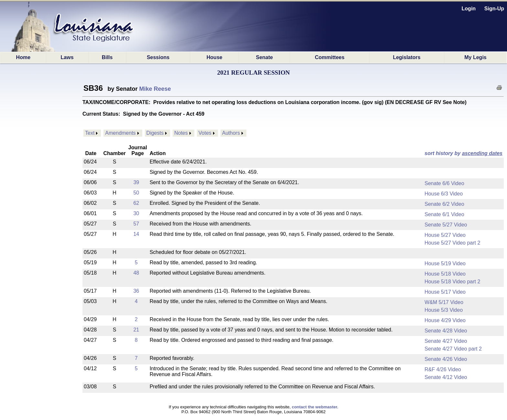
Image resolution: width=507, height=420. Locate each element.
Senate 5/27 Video (446, 225)
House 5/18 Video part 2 (452, 282)
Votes (205, 133)
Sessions (158, 57)
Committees (330, 57)
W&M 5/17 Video (444, 302)
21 (136, 330)
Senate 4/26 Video (446, 359)
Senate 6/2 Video (444, 204)
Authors (231, 133)
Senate (264, 57)
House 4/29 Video (445, 320)
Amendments (120, 133)
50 (136, 193)
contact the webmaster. (315, 407)
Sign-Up (494, 9)
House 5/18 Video (445, 274)
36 (136, 291)
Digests (155, 133)
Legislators (407, 57)
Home (23, 57)
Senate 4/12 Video (446, 377)
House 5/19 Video (445, 263)
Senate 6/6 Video (444, 183)
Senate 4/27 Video (446, 341)
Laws (67, 57)
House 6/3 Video (444, 194)
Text (90, 133)
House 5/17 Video (445, 292)
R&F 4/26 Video (443, 369)
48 (136, 273)
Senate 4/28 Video (446, 331)
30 (136, 213)
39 (136, 182)
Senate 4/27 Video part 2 (453, 349)
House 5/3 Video (444, 310)
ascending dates (482, 153)
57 (136, 224)
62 (136, 203)
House (215, 57)
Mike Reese (155, 89)
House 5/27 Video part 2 (452, 243)
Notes (181, 133)
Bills (107, 57)
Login (469, 9)
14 (136, 234)
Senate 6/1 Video (444, 214)
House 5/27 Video (445, 235)
